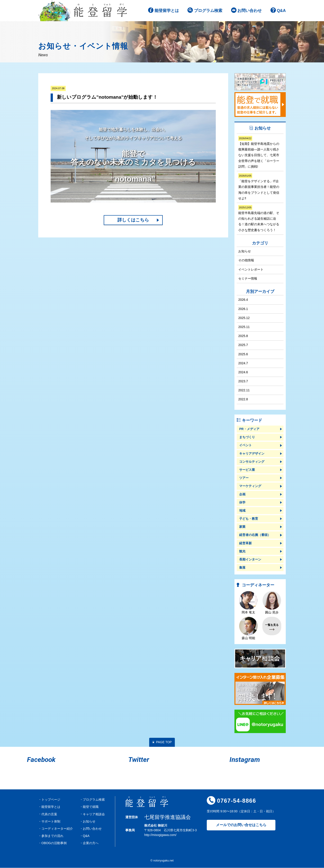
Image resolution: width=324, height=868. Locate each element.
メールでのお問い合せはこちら (241, 825)
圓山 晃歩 (272, 603)
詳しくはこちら (133, 221)
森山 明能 (248, 629)
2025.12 (244, 318)
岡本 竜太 (248, 603)
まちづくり (247, 437)
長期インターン (250, 560)
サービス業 (247, 470)
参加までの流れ (52, 836)
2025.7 (243, 345)
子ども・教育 (249, 519)
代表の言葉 (49, 814)
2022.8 (243, 400)
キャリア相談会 (94, 814)
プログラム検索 (208, 11)
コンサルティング (252, 462)
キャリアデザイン (252, 454)
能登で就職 (91, 807)
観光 (242, 551)
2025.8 (243, 336)
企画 (242, 494)
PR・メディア (249, 429)
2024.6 (243, 372)
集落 (242, 568)
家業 (242, 527)
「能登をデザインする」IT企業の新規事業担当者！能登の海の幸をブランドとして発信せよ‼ (259, 187)
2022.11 (244, 391)
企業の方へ (91, 843)
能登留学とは (166, 11)
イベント (245, 446)
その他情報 (246, 261)
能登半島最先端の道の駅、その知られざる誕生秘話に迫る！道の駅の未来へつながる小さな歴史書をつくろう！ (259, 219)
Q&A (281, 11)
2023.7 (243, 382)
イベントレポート (251, 270)
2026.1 (243, 309)
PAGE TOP (164, 743)
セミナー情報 (248, 279)
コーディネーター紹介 (57, 829)
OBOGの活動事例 (54, 843)
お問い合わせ (250, 11)
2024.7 (243, 363)
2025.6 (243, 354)
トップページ (51, 800)
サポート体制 (51, 822)
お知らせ (245, 252)
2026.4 (243, 300)
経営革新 (245, 543)
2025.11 (244, 327)
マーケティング (250, 486)
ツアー (244, 478)
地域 (242, 511)
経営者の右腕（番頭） (255, 535)
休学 (242, 503)
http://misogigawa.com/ (160, 835)
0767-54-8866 (236, 801)
